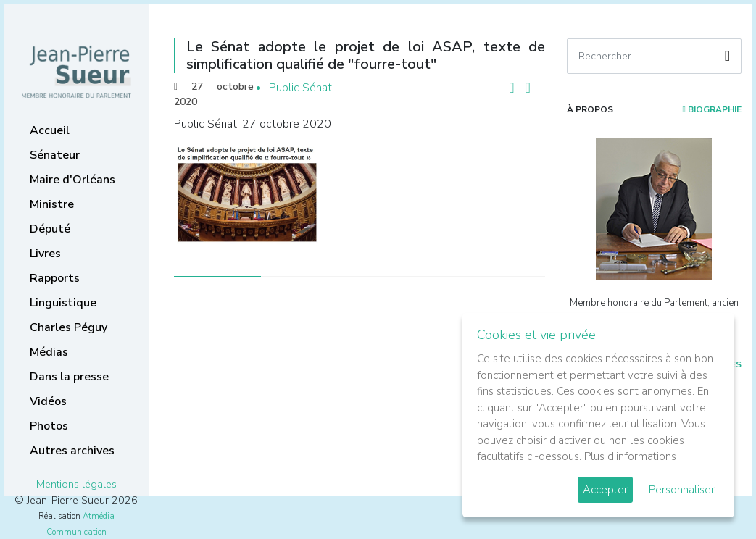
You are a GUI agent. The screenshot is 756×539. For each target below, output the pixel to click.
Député (50, 229)
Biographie (712, 109)
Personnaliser (682, 490)
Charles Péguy (68, 327)
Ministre (52, 204)
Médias (49, 352)
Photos (49, 426)
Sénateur (55, 155)
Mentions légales (76, 484)
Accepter (605, 490)
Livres (45, 254)
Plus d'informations (630, 456)
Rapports (55, 278)
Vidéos (48, 401)
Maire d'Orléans (72, 180)
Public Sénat (300, 88)
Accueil (50, 130)
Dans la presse (69, 377)
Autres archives (72, 451)
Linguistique (63, 303)
